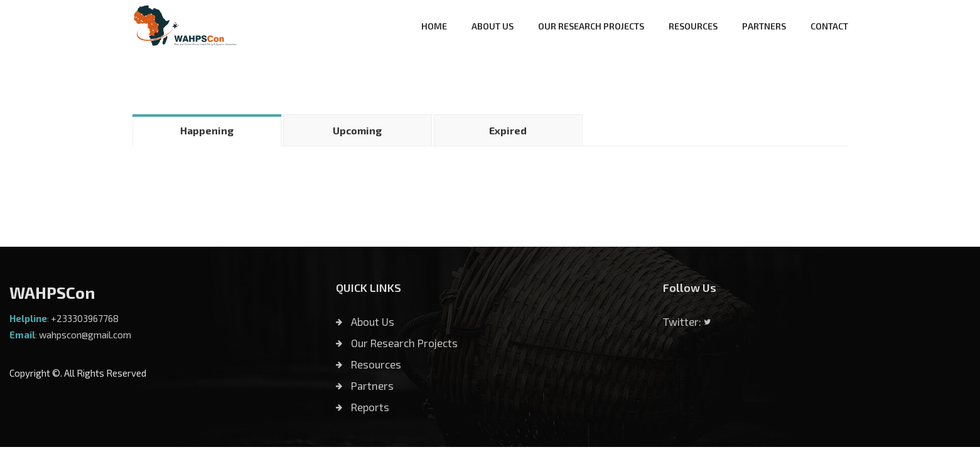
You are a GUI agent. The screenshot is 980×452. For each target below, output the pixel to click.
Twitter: (687, 321)
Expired (508, 130)
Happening (207, 130)
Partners (365, 385)
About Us (365, 321)
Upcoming (357, 130)
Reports (363, 407)
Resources (369, 364)
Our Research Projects (397, 343)
